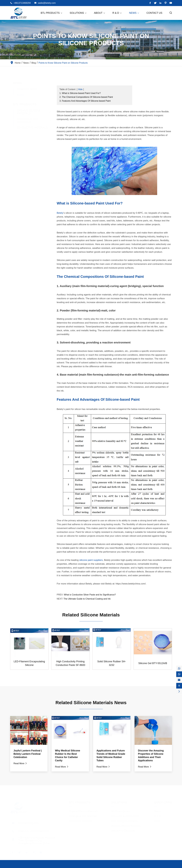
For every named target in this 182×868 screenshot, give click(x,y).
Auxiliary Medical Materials (126, 825)
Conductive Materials (30, 128)
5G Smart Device (121, 811)
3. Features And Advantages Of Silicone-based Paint (85, 101)
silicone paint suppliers (91, 560)
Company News (24, 89)
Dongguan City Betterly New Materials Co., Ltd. (45, 866)
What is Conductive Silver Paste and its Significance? (90, 595)
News (134, 13)
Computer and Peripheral (125, 816)
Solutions (78, 13)
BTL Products (52, 13)
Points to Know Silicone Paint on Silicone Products (63, 63)
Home (18, 63)
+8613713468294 (22, 3)
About (100, 13)
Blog (34, 63)
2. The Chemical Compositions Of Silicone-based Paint (86, 97)
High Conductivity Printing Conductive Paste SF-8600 (70, 663)
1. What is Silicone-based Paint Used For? (80, 93)
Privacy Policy (165, 866)
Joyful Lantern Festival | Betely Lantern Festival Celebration (28, 754)
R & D (117, 13)
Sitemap (151, 866)
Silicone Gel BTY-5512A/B (153, 663)
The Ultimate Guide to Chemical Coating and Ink (87, 599)
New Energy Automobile (124, 820)
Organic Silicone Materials (26, 112)
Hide (80, 89)
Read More (20, 763)
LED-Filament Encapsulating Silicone (29, 663)
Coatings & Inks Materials (25, 120)
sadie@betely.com (47, 3)
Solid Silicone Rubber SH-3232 (112, 663)
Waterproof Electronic (123, 830)
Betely (60, 213)
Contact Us (154, 13)
